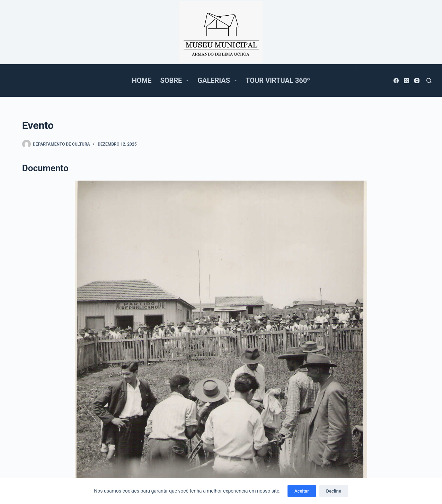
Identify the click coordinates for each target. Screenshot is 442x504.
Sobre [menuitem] (176, 80)
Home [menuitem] (142, 80)
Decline (334, 491)
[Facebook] (396, 81)
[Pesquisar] (429, 81)
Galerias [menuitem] (219, 80)
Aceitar (302, 491)
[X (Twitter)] (406, 81)
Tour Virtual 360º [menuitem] (278, 80)
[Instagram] (417, 81)
